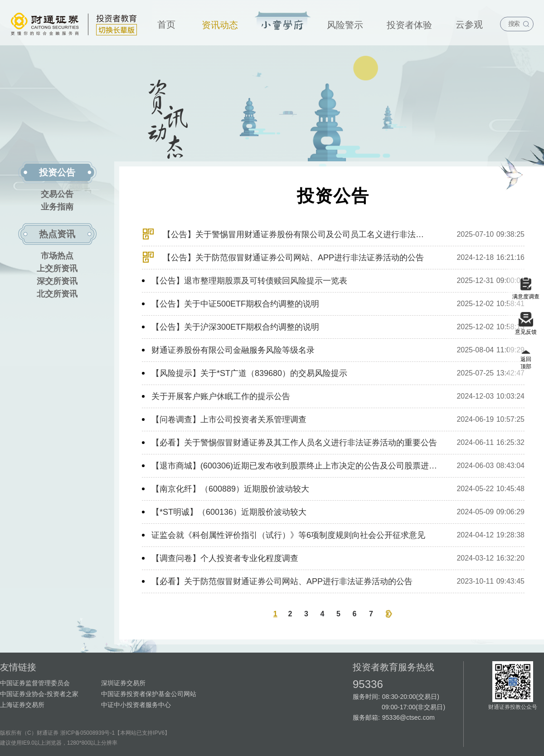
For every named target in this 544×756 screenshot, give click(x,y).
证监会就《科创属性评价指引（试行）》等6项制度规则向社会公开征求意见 (288, 535)
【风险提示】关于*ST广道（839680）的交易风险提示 (249, 373)
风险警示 (345, 25)
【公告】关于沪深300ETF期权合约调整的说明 (235, 327)
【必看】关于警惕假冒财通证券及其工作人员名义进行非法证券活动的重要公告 (294, 443)
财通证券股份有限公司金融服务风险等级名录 (233, 350)
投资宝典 (283, 21)
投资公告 (57, 172)
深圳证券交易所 (123, 683)
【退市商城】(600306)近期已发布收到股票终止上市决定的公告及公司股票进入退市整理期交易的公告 (295, 466)
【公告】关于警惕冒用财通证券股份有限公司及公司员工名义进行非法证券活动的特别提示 (285, 237)
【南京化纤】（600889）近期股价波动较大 (230, 489)
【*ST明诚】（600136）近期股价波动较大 (229, 512)
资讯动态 (220, 25)
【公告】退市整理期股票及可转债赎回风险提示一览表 (249, 281)
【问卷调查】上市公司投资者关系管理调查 (229, 419)
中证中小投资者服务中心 (136, 705)
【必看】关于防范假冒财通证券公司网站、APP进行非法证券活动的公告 (282, 581)
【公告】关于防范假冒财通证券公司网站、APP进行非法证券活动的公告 (283, 260)
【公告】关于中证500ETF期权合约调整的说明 (235, 304)
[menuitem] (166, 23)
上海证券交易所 (22, 705)
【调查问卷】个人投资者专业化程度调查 (225, 558)
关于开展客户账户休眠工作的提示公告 (221, 396)
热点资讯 (57, 234)
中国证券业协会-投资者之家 (39, 694)
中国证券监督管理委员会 (35, 683)
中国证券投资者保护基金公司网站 (149, 694)
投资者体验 (409, 25)
